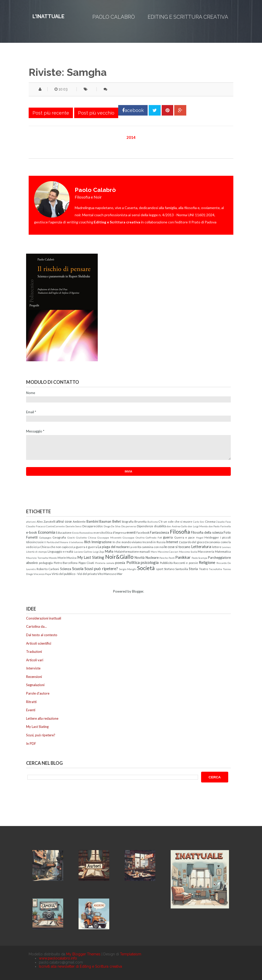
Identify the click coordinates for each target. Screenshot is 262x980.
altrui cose (64, 521)
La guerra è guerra (85, 547)
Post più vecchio (96, 113)
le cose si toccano (177, 547)
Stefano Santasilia (176, 569)
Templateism (131, 954)
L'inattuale (48, 16)
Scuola (78, 569)
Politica (133, 562)
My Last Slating (91, 557)
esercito (99, 532)
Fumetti (32, 537)
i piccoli (226, 537)
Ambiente (79, 521)
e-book (32, 532)
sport (160, 569)
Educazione (64, 532)
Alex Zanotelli (46, 521)
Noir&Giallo (119, 557)
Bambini (92, 521)
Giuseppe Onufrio (134, 538)
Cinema (210, 521)
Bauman (105, 521)
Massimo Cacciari (168, 552)
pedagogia (46, 563)
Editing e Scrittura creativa (188, 17)
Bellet (117, 521)
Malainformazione (127, 551)
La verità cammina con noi (147, 547)
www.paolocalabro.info (58, 958)
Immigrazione (101, 542)
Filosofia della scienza (207, 532)
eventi (131, 532)
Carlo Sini (199, 522)
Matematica (223, 551)
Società (146, 568)
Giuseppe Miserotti (109, 538)
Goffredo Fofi (154, 538)
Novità (140, 558)
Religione (207, 562)
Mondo (53, 558)
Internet (172, 542)
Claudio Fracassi (36, 526)
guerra (168, 537)
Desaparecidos (93, 526)
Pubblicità (166, 563)
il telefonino (76, 542)
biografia (128, 521)
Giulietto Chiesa (86, 538)
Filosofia (180, 532)
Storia (193, 569)
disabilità (160, 526)
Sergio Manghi (128, 569)
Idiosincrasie (35, 542)
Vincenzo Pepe (42, 574)
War (120, 574)
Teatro (204, 569)
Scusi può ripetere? (101, 569)
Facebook (143, 532)
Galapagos (45, 538)
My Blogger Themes (83, 954)
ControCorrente (55, 526)
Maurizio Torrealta (37, 558)
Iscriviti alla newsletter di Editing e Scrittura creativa (80, 966)
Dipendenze (145, 526)
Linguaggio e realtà (60, 551)
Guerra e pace (184, 537)
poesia (120, 563)
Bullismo (153, 522)
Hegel (200, 538)
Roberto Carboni (48, 569)
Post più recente (51, 113)
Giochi (71, 538)
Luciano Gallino (83, 552)
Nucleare (152, 558)
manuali (145, 551)
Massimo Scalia (188, 552)
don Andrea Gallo (177, 526)
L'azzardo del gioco (192, 542)
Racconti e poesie (186, 563)
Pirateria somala (105, 563)
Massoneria (206, 551)
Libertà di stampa (36, 552)
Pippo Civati (86, 563)
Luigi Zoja (99, 552)
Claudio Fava (223, 522)
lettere (217, 547)
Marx (154, 552)
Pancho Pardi (167, 558)
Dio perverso (129, 526)
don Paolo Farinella (220, 526)
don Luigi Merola (198, 526)
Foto (227, 532)
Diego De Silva (112, 526)
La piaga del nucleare (113, 547)
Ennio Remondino (83, 533)
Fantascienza (160, 532)
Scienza (66, 569)
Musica (72, 558)
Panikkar (183, 557)
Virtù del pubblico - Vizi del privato (74, 574)
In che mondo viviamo (127, 542)
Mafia (109, 551)
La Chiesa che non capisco (54, 547)
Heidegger (212, 537)
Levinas (226, 547)
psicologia (150, 562)
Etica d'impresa (116, 532)
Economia (46, 532)
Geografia (59, 537)
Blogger (138, 591)
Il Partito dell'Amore (56, 542)
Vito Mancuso (107, 574)
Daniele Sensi (74, 526)
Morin (62, 558)
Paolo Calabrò (114, 17)
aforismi (31, 522)
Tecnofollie (215, 569)
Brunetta (140, 521)
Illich (87, 542)
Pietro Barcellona (66, 563)
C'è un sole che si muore (175, 521)
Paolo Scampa (200, 558)
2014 (131, 137)
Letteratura (201, 546)
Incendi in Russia (154, 542)
